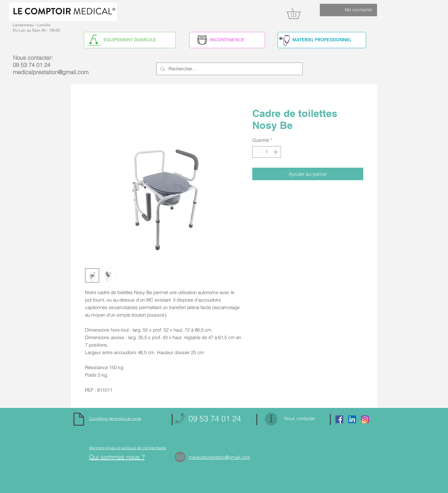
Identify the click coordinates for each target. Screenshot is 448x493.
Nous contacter (300, 418)
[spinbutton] (267, 152)
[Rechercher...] (229, 69)
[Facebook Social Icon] (339, 419)
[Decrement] (257, 152)
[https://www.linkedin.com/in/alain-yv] (352, 419)
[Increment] (276, 152)
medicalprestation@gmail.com (51, 72)
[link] (299, 13)
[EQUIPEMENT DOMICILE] (130, 40)
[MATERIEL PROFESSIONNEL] (322, 40)
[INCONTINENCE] (227, 40)
